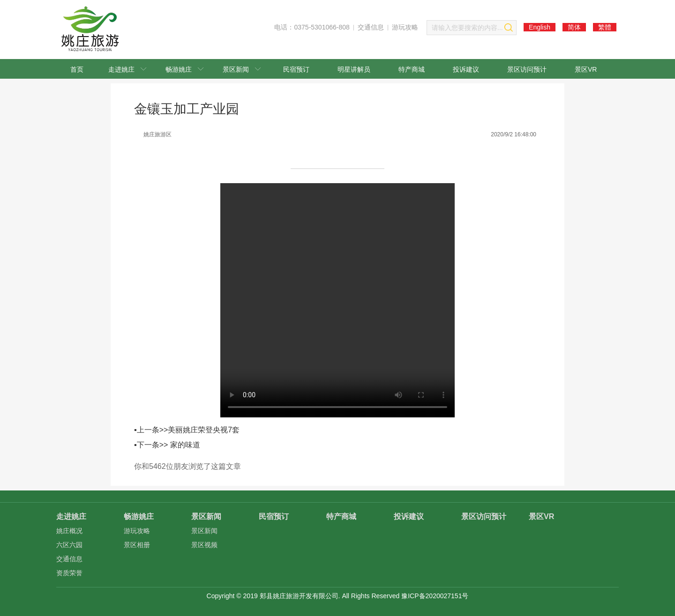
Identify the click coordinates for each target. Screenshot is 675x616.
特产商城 (412, 69)
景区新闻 (242, 69)
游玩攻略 (405, 27)
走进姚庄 (127, 69)
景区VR (586, 69)
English (540, 27)
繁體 (605, 27)
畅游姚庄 (184, 69)
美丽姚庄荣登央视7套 (204, 430)
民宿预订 (296, 69)
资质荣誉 (69, 573)
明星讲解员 (354, 69)
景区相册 (137, 545)
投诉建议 (466, 69)
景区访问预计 (527, 69)
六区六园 (69, 545)
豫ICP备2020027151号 (435, 596)
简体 (574, 27)
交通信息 (371, 27)
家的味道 (185, 445)
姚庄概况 (69, 531)
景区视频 (204, 545)
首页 (77, 69)
